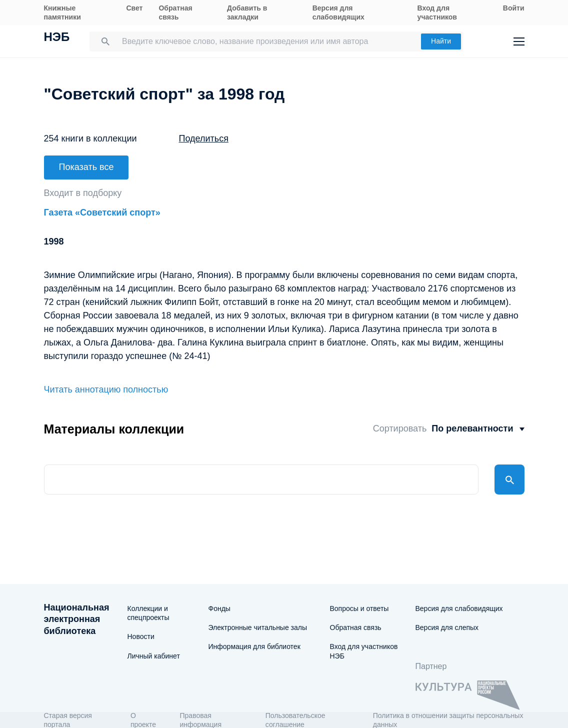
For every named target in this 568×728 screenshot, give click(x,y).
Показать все (86, 167)
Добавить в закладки (247, 12)
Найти (441, 41)
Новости (141, 636)
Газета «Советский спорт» (102, 212)
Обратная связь (175, 12)
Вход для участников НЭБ (364, 651)
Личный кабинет (154, 656)
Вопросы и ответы (359, 608)
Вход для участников (437, 12)
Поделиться (204, 138)
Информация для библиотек (254, 646)
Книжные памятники (62, 12)
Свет (134, 8)
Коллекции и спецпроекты (148, 613)
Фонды (219, 608)
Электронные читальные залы (258, 627)
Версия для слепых (447, 627)
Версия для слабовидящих (338, 12)
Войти (514, 8)
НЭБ (57, 38)
